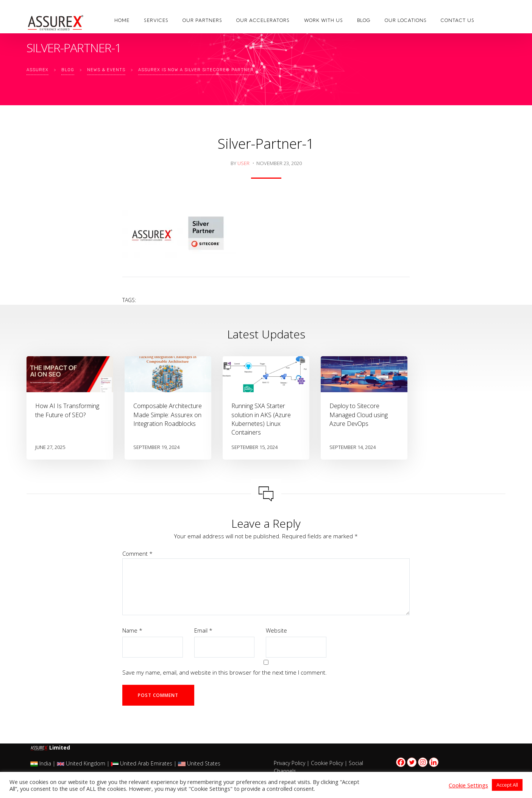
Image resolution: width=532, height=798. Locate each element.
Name (132, 630)
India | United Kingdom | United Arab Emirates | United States (125, 763)
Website (276, 630)
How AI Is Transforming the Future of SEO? (67, 410)
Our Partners (202, 20)
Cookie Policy (327, 763)
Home (122, 20)
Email (203, 630)
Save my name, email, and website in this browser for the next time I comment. (225, 672)
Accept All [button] (507, 785)
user (243, 163)
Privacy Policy (289, 763)
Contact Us (458, 20)
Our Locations (406, 20)
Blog (364, 20)
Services (156, 20)
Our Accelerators (263, 20)
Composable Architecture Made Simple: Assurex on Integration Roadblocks (168, 415)
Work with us (324, 20)
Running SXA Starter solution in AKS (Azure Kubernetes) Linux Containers (261, 419)
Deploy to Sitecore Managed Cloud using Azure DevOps (359, 415)
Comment (137, 553)
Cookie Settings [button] (468, 785)
